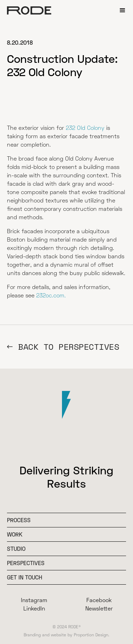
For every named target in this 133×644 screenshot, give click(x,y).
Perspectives (26, 563)
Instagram (34, 600)
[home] (29, 10)
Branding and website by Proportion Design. (66, 635)
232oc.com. (51, 295)
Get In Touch (25, 577)
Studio (16, 549)
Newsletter (99, 608)
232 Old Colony (85, 128)
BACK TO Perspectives (69, 347)
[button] (123, 10)
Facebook (99, 600)
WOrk (15, 534)
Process (19, 520)
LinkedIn (34, 608)
